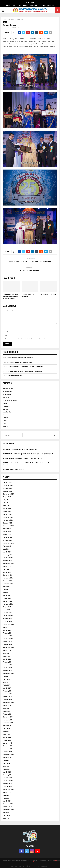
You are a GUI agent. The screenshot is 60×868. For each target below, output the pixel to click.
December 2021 (8, 575)
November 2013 (8, 784)
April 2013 (6, 798)
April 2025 (6, 506)
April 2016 (6, 711)
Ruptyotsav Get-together (28, 295)
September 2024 (8, 526)
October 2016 (7, 700)
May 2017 (6, 682)
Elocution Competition (15, 376)
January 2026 (7, 482)
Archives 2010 (8, 392)
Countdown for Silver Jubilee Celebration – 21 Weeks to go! (11, 297)
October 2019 (7, 621)
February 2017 (8, 691)
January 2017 (7, 694)
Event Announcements (10, 400)
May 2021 (6, 592)
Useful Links (51, 5)
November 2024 (8, 520)
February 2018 (8, 662)
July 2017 (6, 677)
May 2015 (6, 731)
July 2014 (6, 760)
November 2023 (8, 540)
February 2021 (8, 598)
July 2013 (6, 795)
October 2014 (7, 752)
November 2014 (8, 749)
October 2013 (7, 787)
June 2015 (6, 729)
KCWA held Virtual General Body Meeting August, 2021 (25, 371)
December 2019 (8, 616)
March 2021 (7, 595)
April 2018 (6, 656)
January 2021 (7, 601)
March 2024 (7, 532)
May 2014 (6, 766)
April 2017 (6, 685)
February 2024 (8, 535)
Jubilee (5, 22)
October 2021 (7, 581)
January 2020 (7, 613)
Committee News (23, 5)
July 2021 (6, 590)
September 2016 (8, 703)
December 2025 (8, 485)
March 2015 (7, 737)
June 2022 (6, 569)
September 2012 (8, 810)
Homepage (7, 406)
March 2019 (7, 630)
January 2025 (7, 514)
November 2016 (8, 697)
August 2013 (7, 792)
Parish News (42, 5)
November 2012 (8, 807)
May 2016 (6, 708)
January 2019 (7, 636)
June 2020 (6, 610)
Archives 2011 (8, 395)
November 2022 (8, 561)
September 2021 (8, 584)
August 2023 (7, 546)
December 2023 (8, 537)
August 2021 (7, 587)
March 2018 (7, 659)
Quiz (4, 424)
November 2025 (8, 488)
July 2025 (6, 500)
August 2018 (7, 650)
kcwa (6, 28)
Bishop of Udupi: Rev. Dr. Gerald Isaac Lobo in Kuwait (30, 261)
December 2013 (8, 781)
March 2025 (7, 509)
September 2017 (8, 674)
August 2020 (7, 607)
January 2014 (7, 778)
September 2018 (8, 648)
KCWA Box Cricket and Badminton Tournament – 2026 (21, 449)
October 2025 (7, 491)
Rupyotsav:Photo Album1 (30, 270)
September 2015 (8, 723)
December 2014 (8, 746)
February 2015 (8, 740)
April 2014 (6, 769)
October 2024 (7, 523)
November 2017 (8, 671)
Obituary (6, 418)
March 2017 (7, 688)
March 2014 (7, 772)
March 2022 (7, 572)
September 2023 (8, 543)
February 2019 (8, 633)
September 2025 (8, 494)
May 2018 (6, 653)
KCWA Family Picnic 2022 (24, 362)
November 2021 (8, 578)
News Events (7, 415)
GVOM (5, 403)
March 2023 (7, 552)
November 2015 (8, 720)
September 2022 (8, 564)
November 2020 (8, 604)
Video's (5, 426)
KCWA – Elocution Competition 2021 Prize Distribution (26, 367)
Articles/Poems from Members (23, 358)
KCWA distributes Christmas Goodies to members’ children (23, 458)
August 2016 (7, 705)
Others (5, 421)
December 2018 (8, 639)
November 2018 (8, 642)
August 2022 (7, 566)
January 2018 (7, 665)
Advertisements (8, 389)
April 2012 (6, 818)
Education (6, 397)
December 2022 (8, 558)
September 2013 (8, 789)
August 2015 (7, 726)
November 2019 (8, 619)
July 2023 (6, 549)
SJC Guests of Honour (48, 294)
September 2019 (8, 624)
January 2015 (7, 743)
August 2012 (7, 813)
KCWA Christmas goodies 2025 (13, 469)
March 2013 (7, 801)
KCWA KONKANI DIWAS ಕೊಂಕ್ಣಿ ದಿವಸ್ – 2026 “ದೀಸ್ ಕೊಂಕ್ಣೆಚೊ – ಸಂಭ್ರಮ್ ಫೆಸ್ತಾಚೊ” (28, 454)
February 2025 (8, 511)
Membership (7, 412)
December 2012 (8, 804)
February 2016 (8, 714)
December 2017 (8, 668)
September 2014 (8, 755)
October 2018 (7, 645)
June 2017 (6, 679)
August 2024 (7, 529)
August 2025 (7, 497)
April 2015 (6, 734)
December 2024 (8, 517)
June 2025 (6, 503)
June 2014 (6, 763)
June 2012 (6, 816)
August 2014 (7, 758)
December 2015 (8, 717)
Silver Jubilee (33, 5)
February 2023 (8, 555)
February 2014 (8, 775)
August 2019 (7, 627)
